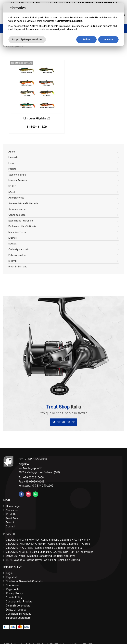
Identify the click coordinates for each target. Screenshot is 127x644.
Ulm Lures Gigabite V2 (37, 119)
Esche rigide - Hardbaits (21, 221)
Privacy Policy (14, 593)
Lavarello (13, 157)
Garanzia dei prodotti (18, 606)
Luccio (12, 163)
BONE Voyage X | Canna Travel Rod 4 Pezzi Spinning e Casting (43, 560)
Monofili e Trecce (17, 232)
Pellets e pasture (17, 255)
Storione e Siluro (17, 175)
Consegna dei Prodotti (19, 602)
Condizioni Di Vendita (19, 614)
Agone (12, 152)
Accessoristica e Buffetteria (23, 203)
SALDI (12, 192)
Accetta (108, 39)
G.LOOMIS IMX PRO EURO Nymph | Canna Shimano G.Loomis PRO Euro (48, 544)
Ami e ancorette (17, 209)
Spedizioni (12, 585)
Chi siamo (12, 510)
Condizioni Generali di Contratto (24, 581)
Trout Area (12, 518)
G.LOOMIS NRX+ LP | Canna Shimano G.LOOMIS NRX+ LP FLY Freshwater (49, 552)
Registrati (12, 577)
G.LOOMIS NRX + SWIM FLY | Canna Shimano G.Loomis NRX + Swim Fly (48, 540)
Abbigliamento (16, 198)
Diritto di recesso (16, 610)
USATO (12, 186)
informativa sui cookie (71, 21)
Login (9, 573)
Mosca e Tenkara (18, 180)
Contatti (10, 527)
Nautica (12, 244)
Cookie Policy (14, 597)
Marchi (10, 522)
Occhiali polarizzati (18, 249)
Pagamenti (12, 589)
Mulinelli (13, 238)
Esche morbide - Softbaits (22, 226)
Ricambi (13, 261)
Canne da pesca (17, 215)
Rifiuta (86, 39)
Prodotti (11, 514)
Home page (13, 506)
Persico (12, 169)
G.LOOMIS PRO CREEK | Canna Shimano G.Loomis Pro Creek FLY (44, 548)
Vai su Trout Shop (64, 422)
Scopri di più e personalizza (27, 39)
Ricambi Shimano (18, 267)
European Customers (18, 618)
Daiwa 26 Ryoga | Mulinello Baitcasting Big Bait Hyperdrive (41, 556)
